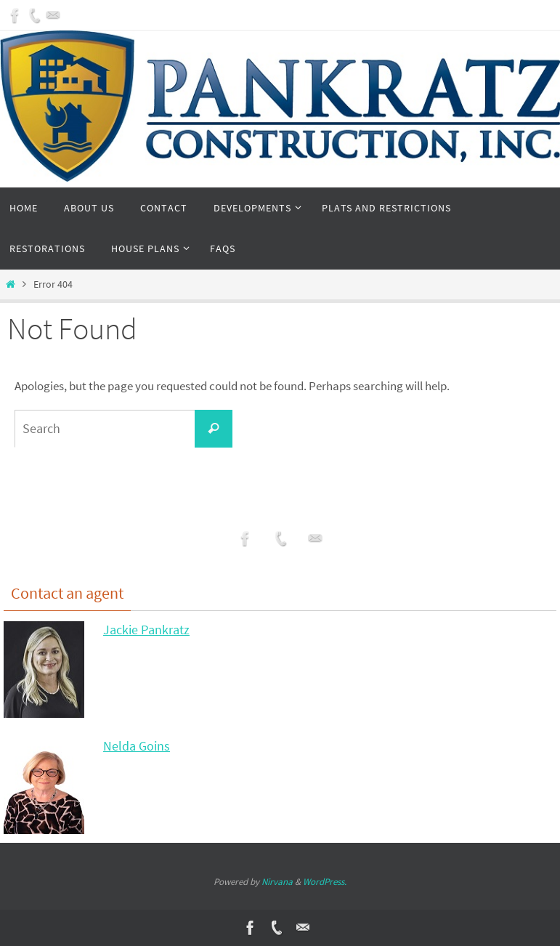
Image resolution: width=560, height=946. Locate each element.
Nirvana (277, 882)
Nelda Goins (137, 746)
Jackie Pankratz (146, 630)
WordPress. (325, 882)
